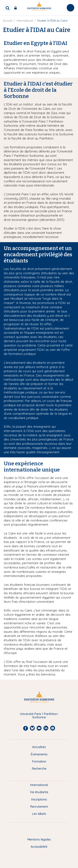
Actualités (39, 747)
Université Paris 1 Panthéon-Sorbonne (39, 716)
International (25, 21)
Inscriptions (39, 799)
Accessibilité (39, 847)
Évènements (39, 754)
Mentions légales (39, 839)
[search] (8, 8)
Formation (39, 761)
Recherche (39, 769)
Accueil (8, 21)
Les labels (39, 814)
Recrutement (39, 807)
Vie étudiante (39, 792)
